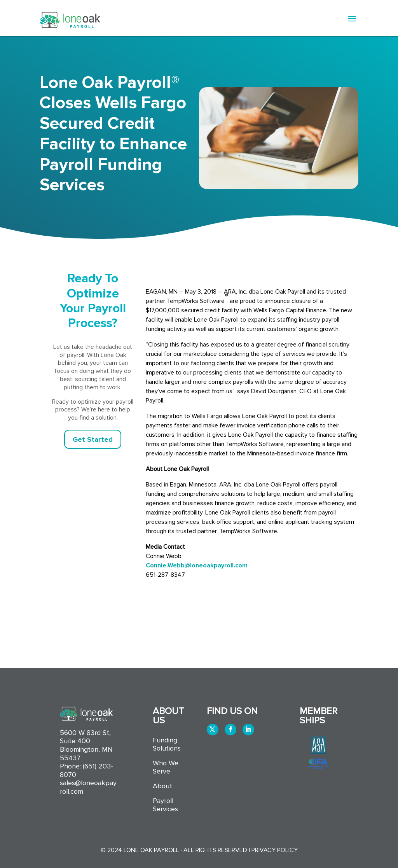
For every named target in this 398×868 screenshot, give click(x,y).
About (162, 786)
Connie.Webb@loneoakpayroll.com (197, 565)
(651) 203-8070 (86, 770)
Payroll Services (165, 805)
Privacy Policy (275, 850)
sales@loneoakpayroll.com (88, 787)
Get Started (93, 439)
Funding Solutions (167, 745)
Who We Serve (166, 767)
